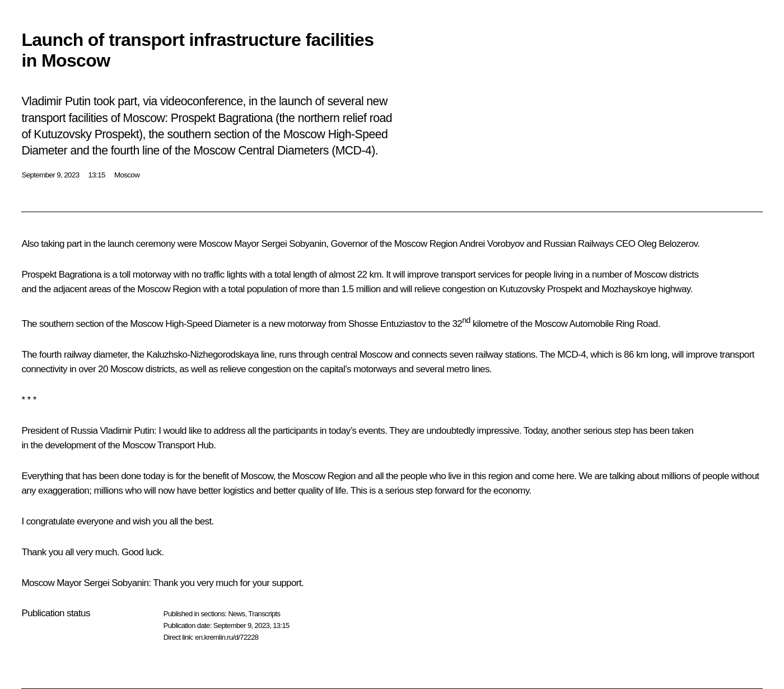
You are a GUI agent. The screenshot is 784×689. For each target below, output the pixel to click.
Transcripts (264, 614)
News (236, 614)
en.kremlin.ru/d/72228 (227, 637)
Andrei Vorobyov (492, 244)
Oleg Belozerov (668, 244)
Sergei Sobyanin (294, 244)
